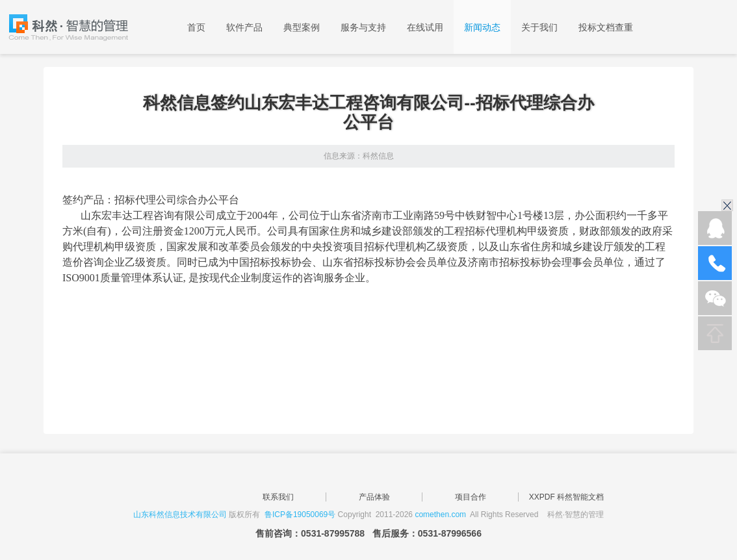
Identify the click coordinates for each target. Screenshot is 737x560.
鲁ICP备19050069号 (300, 515)
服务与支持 (363, 27)
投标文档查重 (606, 27)
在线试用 (425, 27)
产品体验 (374, 497)
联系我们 (278, 497)
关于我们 (539, 27)
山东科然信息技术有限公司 (180, 515)
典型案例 (302, 27)
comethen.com (440, 515)
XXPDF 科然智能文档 (566, 497)
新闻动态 (482, 27)
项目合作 (471, 497)
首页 (196, 27)
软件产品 (244, 27)
